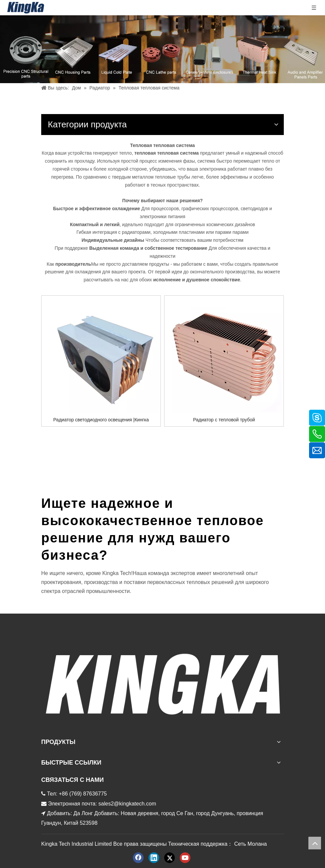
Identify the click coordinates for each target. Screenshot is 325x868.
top (315, 843)
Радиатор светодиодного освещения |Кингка (101, 420)
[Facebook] (138, 858)
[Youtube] (185, 858)
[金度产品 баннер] (162, 49)
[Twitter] (169, 858)
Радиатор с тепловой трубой (224, 420)
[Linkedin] (154, 858)
